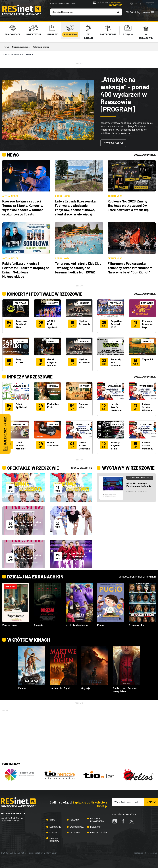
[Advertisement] (79, 734)
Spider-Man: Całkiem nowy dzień (125, 690)
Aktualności (10, 196)
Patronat (75, 833)
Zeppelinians (150, 359)
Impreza (53, 386)
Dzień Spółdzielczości (25, 406)
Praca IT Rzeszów (54, 840)
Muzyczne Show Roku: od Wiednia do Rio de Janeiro (76, 556)
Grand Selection (53, 444)
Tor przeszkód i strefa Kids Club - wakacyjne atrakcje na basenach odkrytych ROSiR (78, 268)
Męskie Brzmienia (84, 323)
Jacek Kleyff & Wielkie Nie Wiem (53, 364)
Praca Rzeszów (99, 833)
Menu (149, 12)
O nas (52, 820)
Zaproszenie (10, 625)
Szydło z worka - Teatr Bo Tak (74, 523)
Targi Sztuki (19, 361)
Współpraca (77, 827)
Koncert (53, 303)
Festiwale (20, 303)
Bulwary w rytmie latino (115, 445)
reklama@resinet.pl (10, 820)
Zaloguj (133, 12)
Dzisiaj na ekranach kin (35, 577)
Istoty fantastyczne (77, 625)
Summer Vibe (84, 406)
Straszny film (136, 625)
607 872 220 (11, 818)
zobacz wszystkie (145, 155)
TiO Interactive (150, 853)
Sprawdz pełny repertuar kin (137, 577)
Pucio (100, 625)
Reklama (74, 820)
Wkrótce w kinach (29, 640)
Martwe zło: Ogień (60, 688)
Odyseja (86, 688)
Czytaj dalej (113, 143)
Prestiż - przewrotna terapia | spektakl (29, 523)
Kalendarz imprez (41, 47)
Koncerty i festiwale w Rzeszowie (47, 294)
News (6, 47)
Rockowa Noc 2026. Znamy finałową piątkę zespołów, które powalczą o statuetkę (128, 205)
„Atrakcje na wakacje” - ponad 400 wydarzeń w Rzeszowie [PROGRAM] (125, 94)
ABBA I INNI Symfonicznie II (55, 326)
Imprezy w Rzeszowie (31, 377)
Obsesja (39, 625)
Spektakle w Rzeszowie (35, 468)
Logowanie (55, 827)
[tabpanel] (79, 110)
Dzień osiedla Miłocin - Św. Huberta (21, 448)
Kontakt (54, 833)
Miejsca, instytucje (21, 47)
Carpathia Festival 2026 (116, 324)
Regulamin (96, 827)
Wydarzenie (20, 386)
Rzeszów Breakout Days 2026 (147, 326)
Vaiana (22, 688)
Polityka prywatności (97, 820)
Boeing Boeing (25, 486)
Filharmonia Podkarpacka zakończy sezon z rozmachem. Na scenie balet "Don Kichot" (130, 268)
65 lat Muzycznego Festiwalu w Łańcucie (139, 485)
